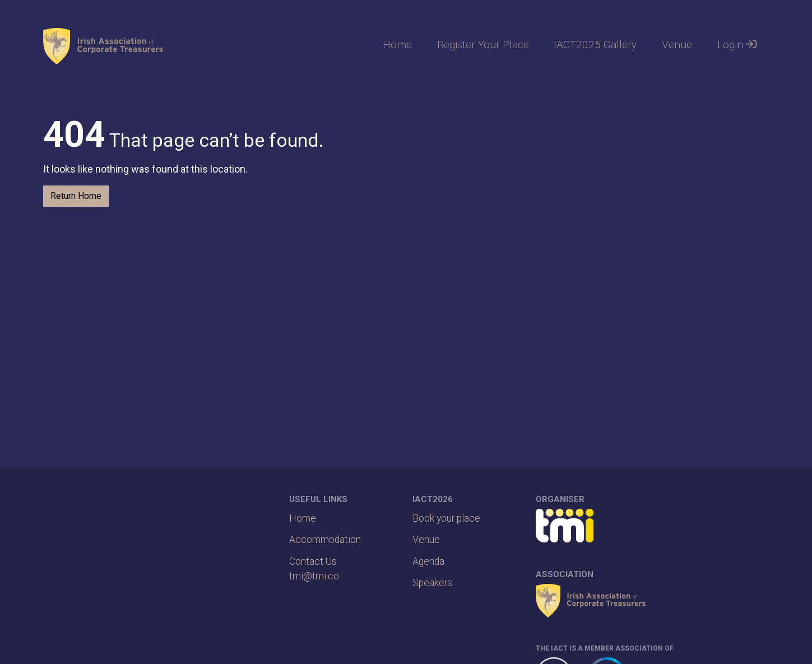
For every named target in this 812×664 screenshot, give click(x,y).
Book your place (446, 518)
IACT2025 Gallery (595, 45)
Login (737, 45)
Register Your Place (483, 45)
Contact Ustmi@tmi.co (314, 569)
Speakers (432, 583)
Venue (677, 45)
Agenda (428, 561)
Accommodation (325, 540)
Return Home (76, 196)
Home (397, 45)
